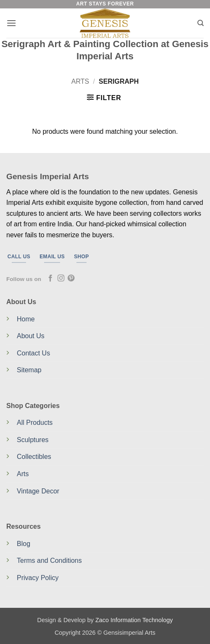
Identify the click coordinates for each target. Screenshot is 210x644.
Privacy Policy (38, 578)
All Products (35, 423)
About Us (31, 336)
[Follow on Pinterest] (71, 278)
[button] (11, 23)
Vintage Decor (38, 491)
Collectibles (34, 457)
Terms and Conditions (49, 561)
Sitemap (29, 370)
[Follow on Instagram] (61, 278)
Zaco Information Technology (134, 620)
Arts (80, 81)
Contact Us (33, 353)
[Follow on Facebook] (50, 278)
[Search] (201, 23)
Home (26, 319)
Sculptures (33, 440)
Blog (24, 544)
